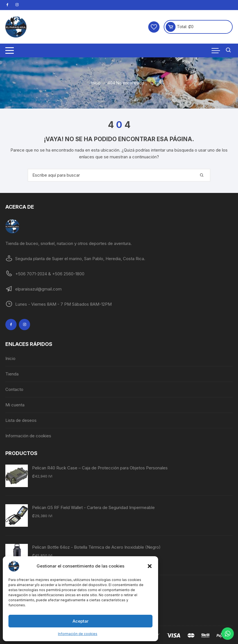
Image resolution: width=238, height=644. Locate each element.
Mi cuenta (15, 405)
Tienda (12, 374)
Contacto (14, 389)
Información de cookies (78, 634)
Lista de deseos (21, 420)
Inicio (10, 358)
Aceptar (81, 621)
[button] (150, 566)
